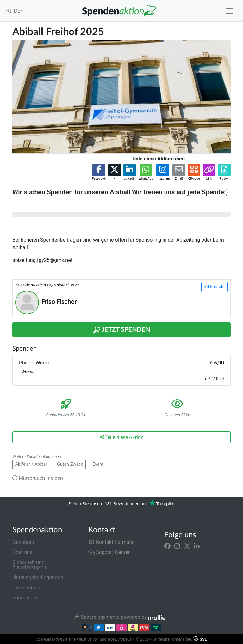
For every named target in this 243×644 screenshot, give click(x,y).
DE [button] (17, 11)
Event (98, 464)
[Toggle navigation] (229, 11)
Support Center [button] (109, 552)
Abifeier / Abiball (31, 464)
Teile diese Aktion (122, 437)
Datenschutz (26, 588)
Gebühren (23, 542)
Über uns (22, 552)
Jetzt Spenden (121, 330)
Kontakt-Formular (112, 542)
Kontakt (215, 287)
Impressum (25, 598)
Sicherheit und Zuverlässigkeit (29, 565)
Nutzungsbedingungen (38, 578)
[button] (99, 172)
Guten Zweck (70, 464)
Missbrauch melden (38, 478)
